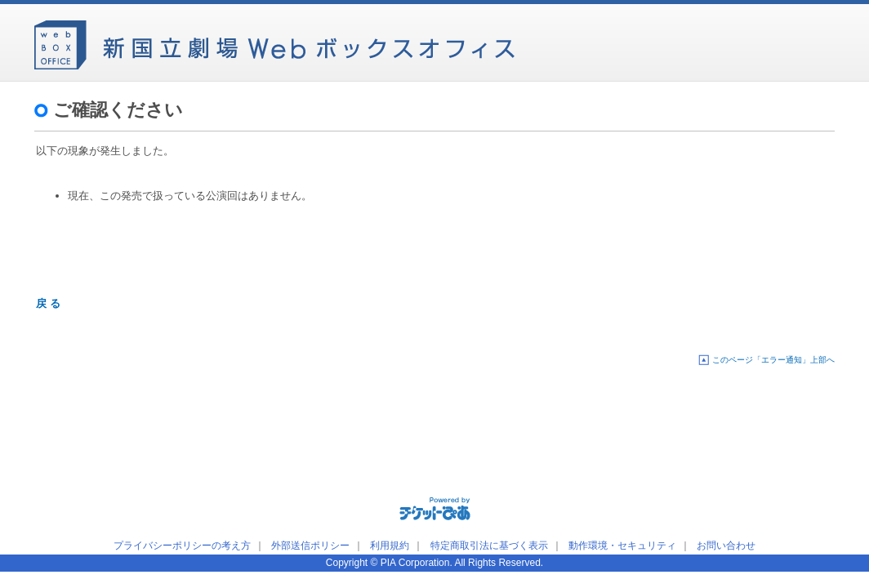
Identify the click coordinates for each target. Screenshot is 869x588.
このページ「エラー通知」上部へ (773, 360)
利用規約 (390, 546)
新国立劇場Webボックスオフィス (274, 41)
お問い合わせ (726, 546)
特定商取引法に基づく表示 (489, 546)
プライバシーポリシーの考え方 (182, 546)
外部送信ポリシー (310, 546)
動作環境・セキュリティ (622, 546)
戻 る (48, 303)
